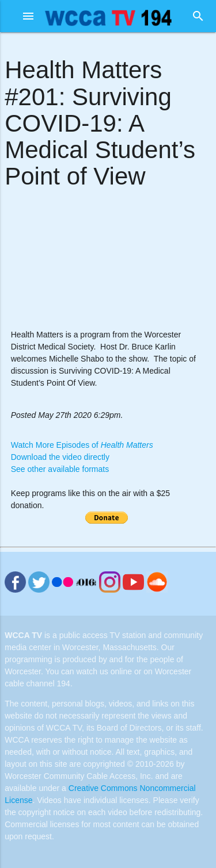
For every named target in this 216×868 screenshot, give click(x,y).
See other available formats (60, 469)
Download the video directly (60, 457)
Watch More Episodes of (82, 445)
